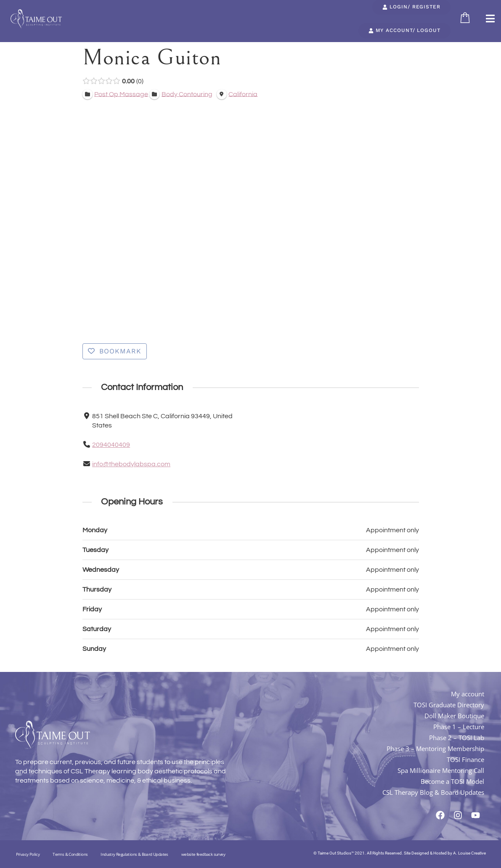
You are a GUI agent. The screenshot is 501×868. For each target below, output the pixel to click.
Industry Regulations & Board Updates (134, 854)
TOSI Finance (465, 759)
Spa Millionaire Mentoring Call (441, 770)
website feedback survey (203, 854)
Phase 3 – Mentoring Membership (435, 749)
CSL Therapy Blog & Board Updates (433, 792)
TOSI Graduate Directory (449, 705)
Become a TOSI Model (452, 781)
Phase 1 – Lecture (459, 727)
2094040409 (111, 445)
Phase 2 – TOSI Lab (457, 738)
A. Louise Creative (469, 853)
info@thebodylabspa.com (131, 464)
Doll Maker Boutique (454, 716)
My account (468, 694)
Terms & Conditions (70, 854)
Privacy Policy (28, 854)
